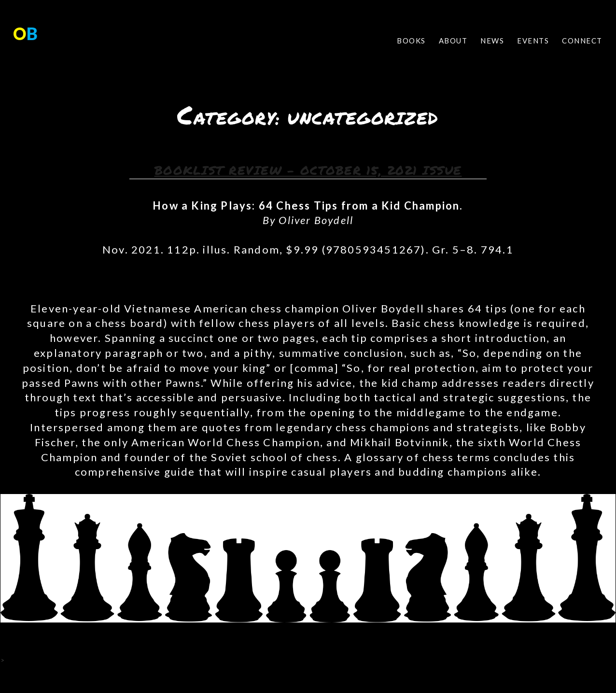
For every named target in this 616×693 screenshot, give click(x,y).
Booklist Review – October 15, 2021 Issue (308, 170)
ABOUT (453, 41)
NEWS (492, 41)
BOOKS (411, 41)
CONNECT (582, 41)
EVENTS (533, 41)
